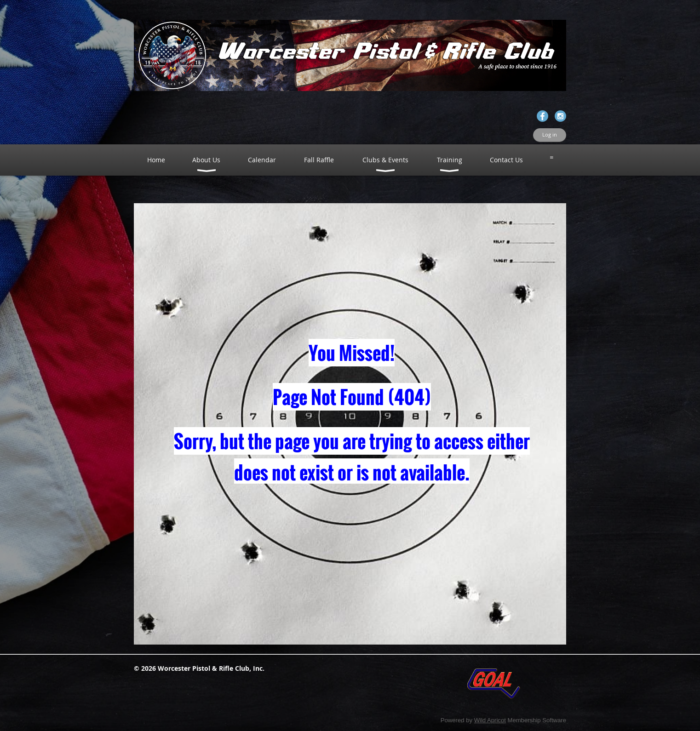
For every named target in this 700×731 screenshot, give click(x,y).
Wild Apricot (490, 720)
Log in (550, 135)
